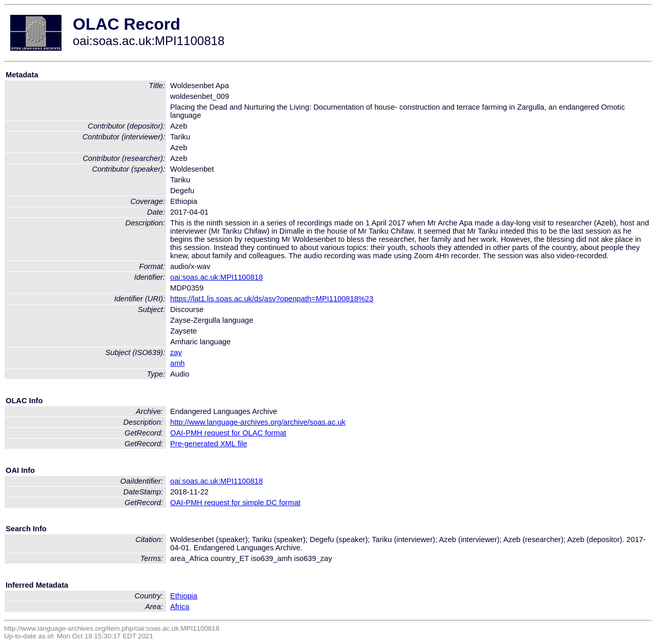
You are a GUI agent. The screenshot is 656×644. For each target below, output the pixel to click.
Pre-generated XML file (209, 444)
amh (178, 363)
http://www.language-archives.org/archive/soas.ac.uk (258, 422)
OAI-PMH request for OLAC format (228, 433)
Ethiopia (184, 596)
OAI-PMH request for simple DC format (235, 503)
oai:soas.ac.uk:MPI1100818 (217, 277)
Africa (180, 607)
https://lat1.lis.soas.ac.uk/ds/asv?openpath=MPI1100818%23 (272, 299)
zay (176, 352)
